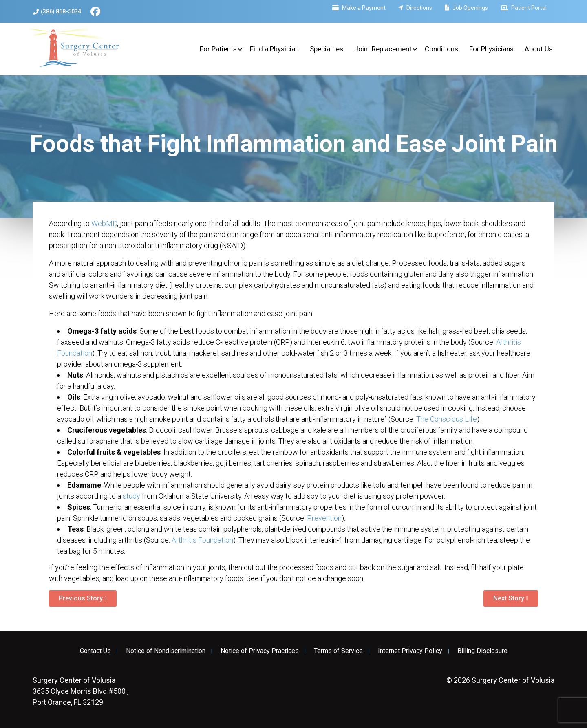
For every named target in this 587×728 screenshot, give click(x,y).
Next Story (509, 598)
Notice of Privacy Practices (260, 651)
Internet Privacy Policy (410, 651)
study (131, 496)
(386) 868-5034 (57, 12)
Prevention (324, 518)
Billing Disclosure (482, 651)
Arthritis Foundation (202, 540)
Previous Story (81, 598)
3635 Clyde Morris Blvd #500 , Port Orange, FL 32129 (81, 691)
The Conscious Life (447, 419)
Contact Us (95, 651)
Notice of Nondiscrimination (166, 651)
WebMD (104, 223)
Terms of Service (338, 651)
